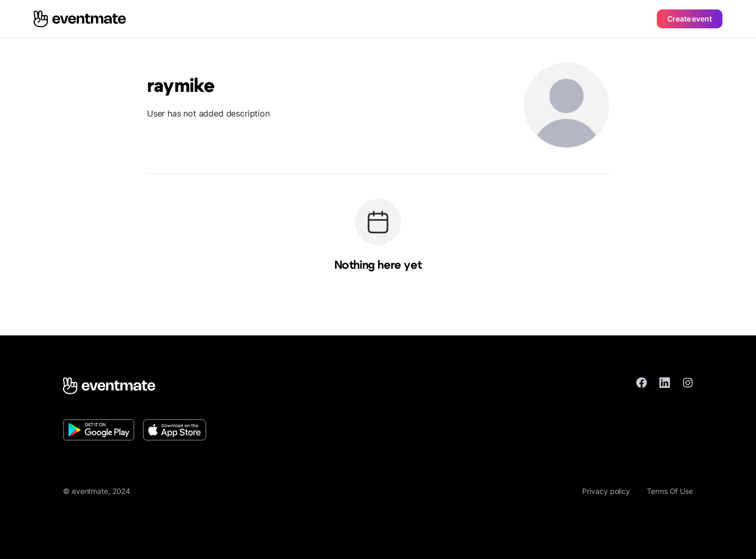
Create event (690, 19)
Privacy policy (606, 491)
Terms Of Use (670, 491)
